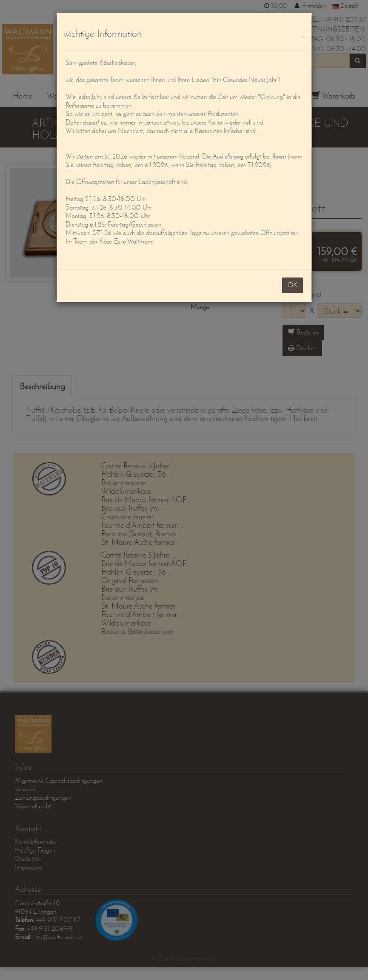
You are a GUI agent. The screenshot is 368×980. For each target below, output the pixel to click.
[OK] (303, 35)
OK (292, 285)
